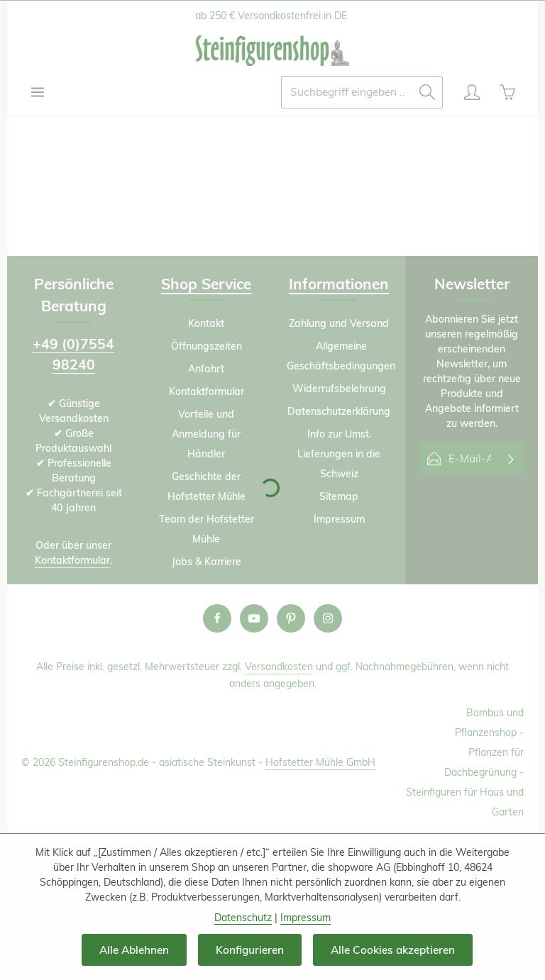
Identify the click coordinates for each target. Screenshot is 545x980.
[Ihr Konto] (472, 92)
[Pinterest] (291, 618)
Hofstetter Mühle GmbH (320, 762)
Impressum (339, 519)
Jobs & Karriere (207, 562)
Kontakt (206, 323)
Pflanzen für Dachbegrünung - (484, 762)
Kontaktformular (72, 560)
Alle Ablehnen (134, 950)
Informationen (339, 284)
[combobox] (347, 92)
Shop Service (206, 284)
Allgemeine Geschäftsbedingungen (341, 356)
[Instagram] (328, 618)
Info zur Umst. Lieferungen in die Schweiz (339, 454)
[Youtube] (254, 618)
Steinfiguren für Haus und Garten (465, 802)
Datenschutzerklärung (339, 411)
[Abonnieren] (511, 458)
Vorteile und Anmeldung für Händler (206, 434)
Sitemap (339, 496)
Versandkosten (279, 667)
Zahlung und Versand (339, 323)
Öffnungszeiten (207, 346)
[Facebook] (217, 618)
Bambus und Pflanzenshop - (489, 723)
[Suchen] (428, 92)
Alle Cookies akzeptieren (393, 950)
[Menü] (38, 92)
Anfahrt (206, 369)
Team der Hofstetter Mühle (207, 529)
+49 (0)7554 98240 (73, 354)
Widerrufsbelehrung (339, 389)
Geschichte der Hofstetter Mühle (207, 486)
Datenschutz (243, 918)
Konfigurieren (250, 950)
